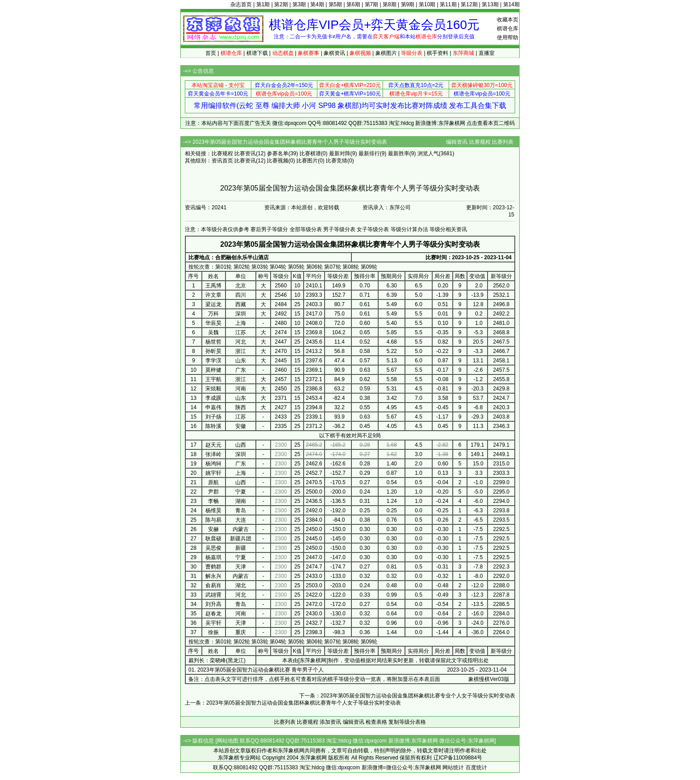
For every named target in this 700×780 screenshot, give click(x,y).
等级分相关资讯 (448, 229)
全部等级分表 (306, 229)
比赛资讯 (245, 154)
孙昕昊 (213, 351)
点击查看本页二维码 (491, 123)
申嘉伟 (213, 407)
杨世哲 (213, 342)
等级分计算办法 (409, 229)
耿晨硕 (213, 539)
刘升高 (213, 604)
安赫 (213, 529)
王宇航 (213, 379)
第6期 (353, 4)
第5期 (335, 4)
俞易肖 (213, 585)
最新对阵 (340, 154)
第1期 (263, 4)
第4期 (317, 4)
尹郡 (213, 492)
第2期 (281, 4)
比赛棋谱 (310, 154)
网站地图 (228, 741)
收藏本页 (508, 20)
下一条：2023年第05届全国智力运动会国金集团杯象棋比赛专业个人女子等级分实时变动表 (407, 696)
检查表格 (376, 722)
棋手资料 (437, 53)
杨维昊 (213, 510)
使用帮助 (508, 37)
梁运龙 (213, 304)
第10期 (427, 4)
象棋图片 (386, 53)
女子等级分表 (373, 229)
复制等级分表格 (407, 722)
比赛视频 (278, 161)
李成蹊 (213, 398)
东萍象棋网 (313, 660)
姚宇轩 (213, 473)
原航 (213, 482)
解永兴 (213, 576)
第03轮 (260, 267)
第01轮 (223, 267)
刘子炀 (213, 417)
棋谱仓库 (508, 29)
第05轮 (296, 267)
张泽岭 (213, 454)
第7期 (372, 4)
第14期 (511, 4)
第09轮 (369, 267)
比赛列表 (503, 142)
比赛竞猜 (337, 161)
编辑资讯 (457, 142)
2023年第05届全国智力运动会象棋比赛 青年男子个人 (260, 670)
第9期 (408, 4)
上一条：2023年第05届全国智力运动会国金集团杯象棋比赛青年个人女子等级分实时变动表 (293, 703)
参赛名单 (278, 154)
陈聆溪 (213, 426)
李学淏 (213, 361)
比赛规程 (480, 142)
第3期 (299, 4)
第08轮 (351, 267)
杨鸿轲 (213, 464)
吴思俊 (213, 548)
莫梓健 (213, 370)
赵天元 (213, 445)
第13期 (490, 4)
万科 (213, 314)
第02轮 (242, 267)
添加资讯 (330, 722)
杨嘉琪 (213, 557)
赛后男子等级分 (269, 229)
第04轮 (278, 267)
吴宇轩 (213, 623)
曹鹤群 (213, 567)
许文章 (213, 295)
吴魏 (213, 332)
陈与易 (213, 520)
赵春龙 (213, 614)
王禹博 (213, 286)
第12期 (469, 4)
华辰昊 (213, 323)
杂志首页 (241, 4)
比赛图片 (307, 161)
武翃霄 (213, 595)
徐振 (213, 632)
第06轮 (315, 267)
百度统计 (476, 768)
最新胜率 (399, 154)
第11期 (448, 4)
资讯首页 (222, 161)
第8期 (390, 4)
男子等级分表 (339, 229)
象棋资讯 (334, 53)
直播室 (487, 53)
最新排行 (369, 154)
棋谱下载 (257, 53)
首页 (211, 53)
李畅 (213, 501)
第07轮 (332, 267)
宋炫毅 (213, 389)
